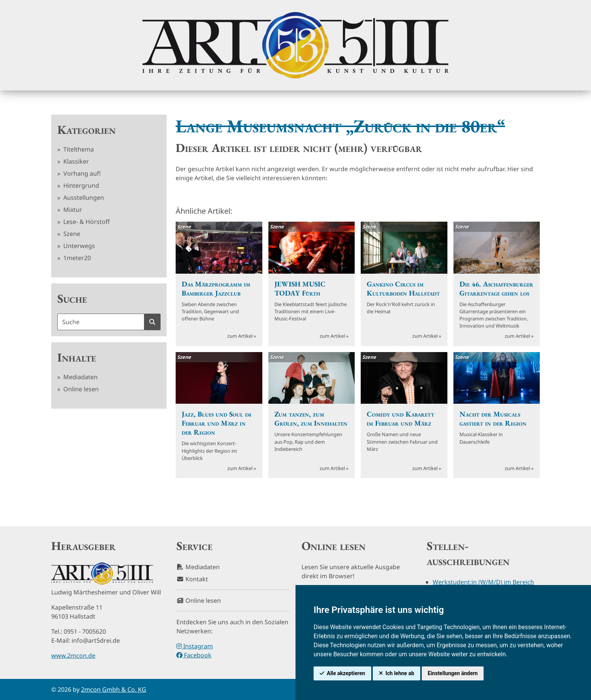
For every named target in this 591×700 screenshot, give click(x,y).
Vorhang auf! (81, 173)
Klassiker (75, 161)
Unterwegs (78, 246)
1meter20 (76, 258)
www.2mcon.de (73, 656)
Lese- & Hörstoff (86, 222)
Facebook (194, 655)
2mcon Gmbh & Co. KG (114, 689)
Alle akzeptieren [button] (346, 673)
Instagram (195, 646)
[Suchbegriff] (101, 322)
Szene (71, 234)
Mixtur (72, 210)
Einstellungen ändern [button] (453, 673)
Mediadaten (80, 377)
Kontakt (192, 579)
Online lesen (80, 389)
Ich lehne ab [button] (400, 673)
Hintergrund (80, 185)
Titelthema (78, 149)
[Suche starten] (152, 322)
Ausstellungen (83, 198)
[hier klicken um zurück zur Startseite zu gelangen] (295, 45)
